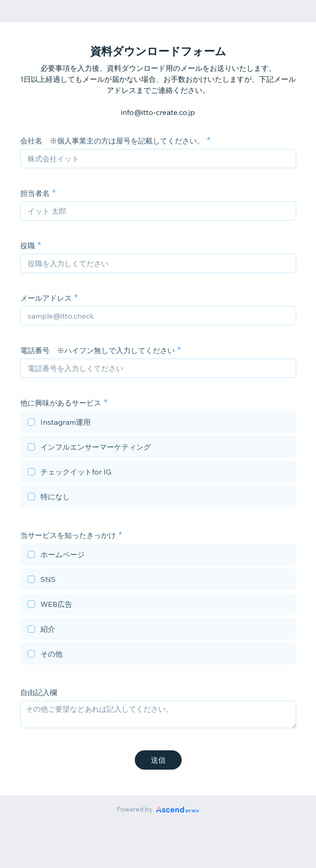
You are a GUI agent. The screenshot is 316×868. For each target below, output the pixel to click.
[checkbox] (158, 423)
